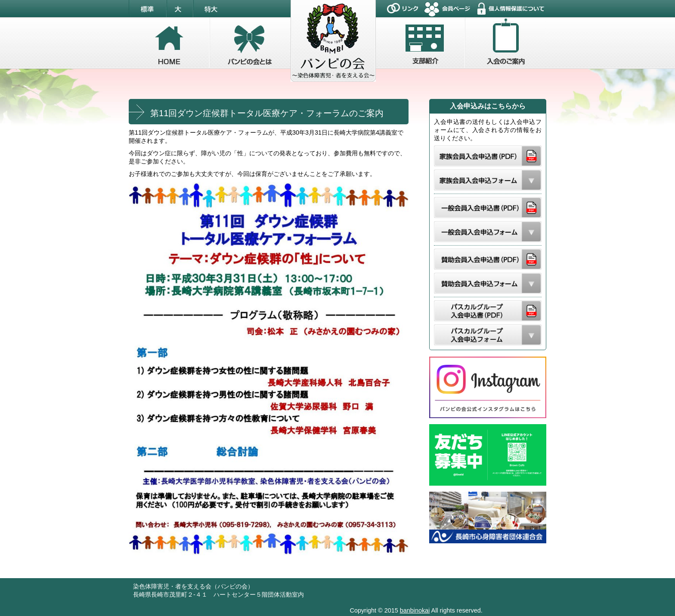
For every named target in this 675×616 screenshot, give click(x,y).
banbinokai (415, 610)
